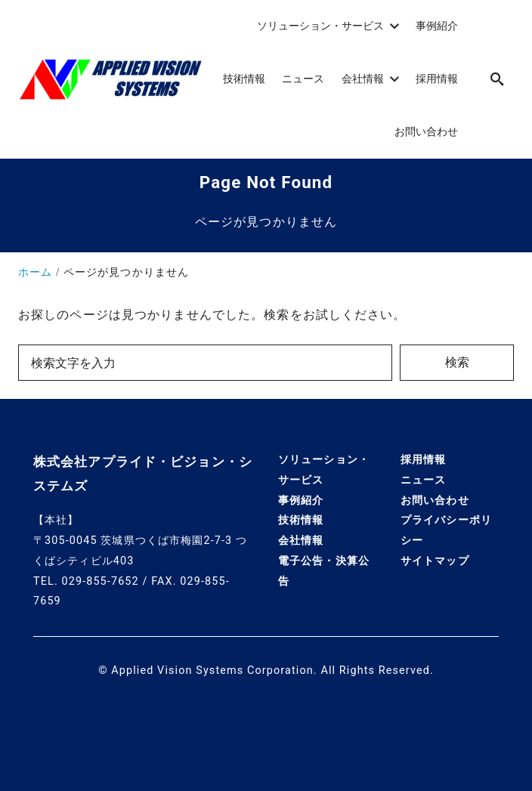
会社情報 (301, 541)
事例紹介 (301, 501)
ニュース (423, 480)
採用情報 (423, 460)
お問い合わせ (435, 501)
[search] (497, 79)
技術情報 (301, 520)
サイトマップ (435, 561)
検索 (457, 362)
